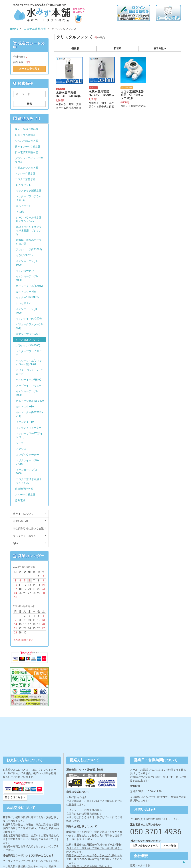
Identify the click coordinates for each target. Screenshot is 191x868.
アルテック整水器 (25, 495)
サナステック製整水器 (29, 191)
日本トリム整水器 (25, 135)
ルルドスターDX (25, 407)
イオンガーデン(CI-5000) (27, 263)
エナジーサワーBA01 (28, 334)
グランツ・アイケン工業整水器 (29, 160)
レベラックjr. (23, 185)
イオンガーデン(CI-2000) (27, 472)
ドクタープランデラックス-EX (29, 198)
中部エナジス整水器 (27, 168)
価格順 (75, 48)
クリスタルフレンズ (27, 340)
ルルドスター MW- (27, 292)
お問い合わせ (30, 521)
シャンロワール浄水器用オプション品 (29, 219)
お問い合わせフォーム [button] (145, 846)
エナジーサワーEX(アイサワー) (29, 435)
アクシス (21, 449)
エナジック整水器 (25, 173)
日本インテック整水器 (28, 147)
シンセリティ (24, 303)
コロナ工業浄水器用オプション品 (29, 481)
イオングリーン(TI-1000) (27, 311)
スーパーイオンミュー (29, 385)
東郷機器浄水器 (24, 489)
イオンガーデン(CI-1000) (27, 393)
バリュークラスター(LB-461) (30, 326)
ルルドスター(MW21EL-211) (30, 414)
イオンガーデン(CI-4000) (27, 278)
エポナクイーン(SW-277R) (28, 462)
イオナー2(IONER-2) (27, 297)
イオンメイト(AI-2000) (29, 319)
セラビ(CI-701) (24, 255)
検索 (29, 104)
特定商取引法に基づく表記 (30, 528)
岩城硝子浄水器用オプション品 (29, 242)
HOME (14, 29)
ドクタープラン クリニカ (29, 353)
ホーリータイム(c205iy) (30, 286)
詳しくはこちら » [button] (15, 797)
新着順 (118, 48)
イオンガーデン (25, 271)
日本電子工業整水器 (27, 152)
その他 (20, 212)
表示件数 (160, 48)
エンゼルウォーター (27, 455)
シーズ (20, 443)
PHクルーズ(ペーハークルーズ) (30, 372)
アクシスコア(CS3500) (29, 249)
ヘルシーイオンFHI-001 (29, 380)
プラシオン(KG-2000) (28, 345)
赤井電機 (20, 500)
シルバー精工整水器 (27, 141)
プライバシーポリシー (30, 536)
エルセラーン (24, 206)
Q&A (30, 543)
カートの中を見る (29, 69)
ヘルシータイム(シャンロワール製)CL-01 (29, 363)
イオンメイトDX (25, 422)
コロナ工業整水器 (25, 179)
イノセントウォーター (29, 428)
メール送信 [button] (170, 846)
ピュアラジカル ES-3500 (30, 401)
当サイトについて (30, 513)
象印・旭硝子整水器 (27, 129)
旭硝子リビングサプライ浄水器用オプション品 (29, 231)
